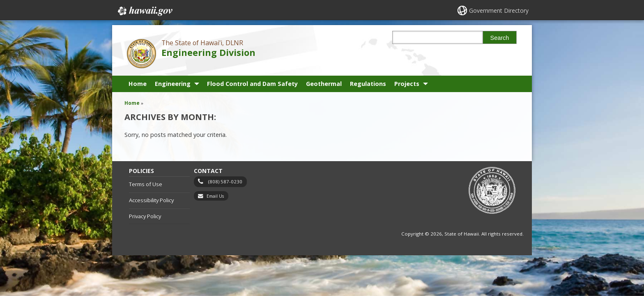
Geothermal (324, 84)
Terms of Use (146, 184)
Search (500, 38)
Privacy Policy (145, 216)
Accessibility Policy (151, 200)
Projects (407, 84)
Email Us (215, 196)
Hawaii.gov (144, 11)
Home (138, 84)
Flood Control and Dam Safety (252, 84)
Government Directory (499, 10)
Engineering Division (208, 52)
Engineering (173, 84)
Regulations (368, 84)
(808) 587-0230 (225, 182)
